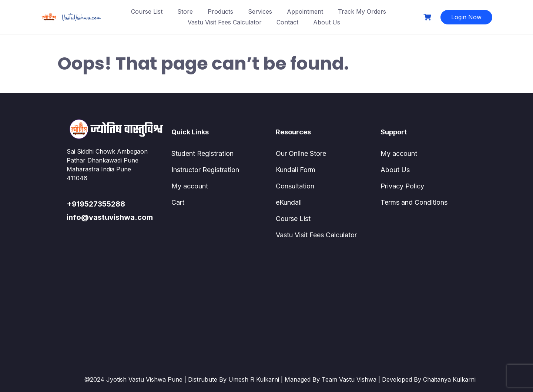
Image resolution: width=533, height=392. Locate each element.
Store (185, 11)
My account (190, 186)
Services (260, 11)
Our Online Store (301, 153)
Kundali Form (296, 170)
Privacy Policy (402, 186)
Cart (178, 202)
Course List (147, 11)
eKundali (289, 202)
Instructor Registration (205, 170)
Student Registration (202, 153)
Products (220, 11)
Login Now (466, 17)
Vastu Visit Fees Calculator (225, 22)
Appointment (305, 11)
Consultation (295, 186)
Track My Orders (362, 11)
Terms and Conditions (414, 202)
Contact (287, 22)
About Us (327, 22)
